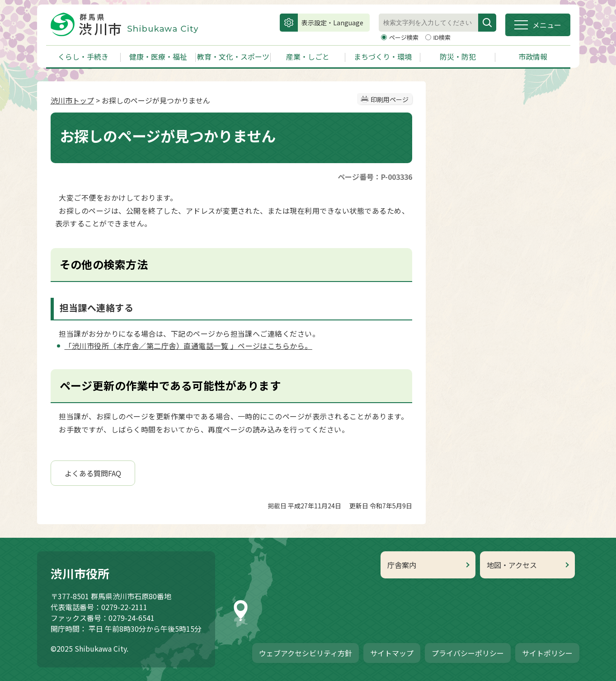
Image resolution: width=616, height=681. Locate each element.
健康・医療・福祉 (158, 56)
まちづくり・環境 (383, 56)
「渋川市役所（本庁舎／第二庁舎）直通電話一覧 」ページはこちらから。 (188, 346)
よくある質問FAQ (93, 473)
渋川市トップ (72, 100)
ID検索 (442, 37)
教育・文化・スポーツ (233, 56)
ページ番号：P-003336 (375, 177)
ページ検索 (404, 37)
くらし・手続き (83, 56)
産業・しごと (308, 56)
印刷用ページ (390, 99)
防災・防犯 (458, 56)
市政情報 (533, 56)
